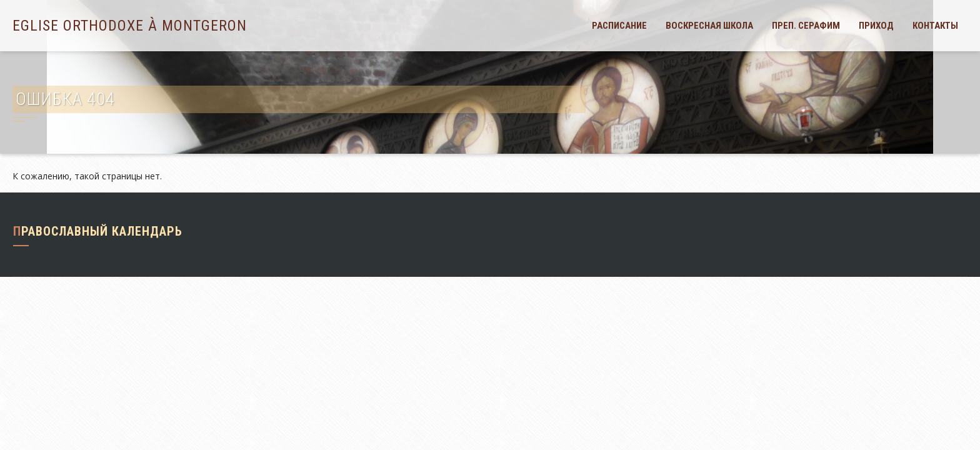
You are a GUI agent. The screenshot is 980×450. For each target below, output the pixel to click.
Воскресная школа (709, 26)
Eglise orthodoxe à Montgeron (130, 26)
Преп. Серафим (806, 26)
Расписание (619, 26)
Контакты (935, 26)
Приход (876, 26)
